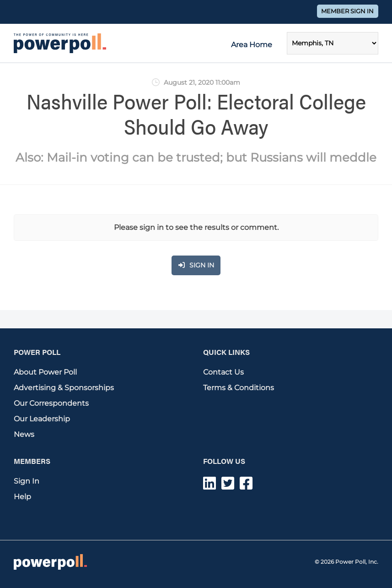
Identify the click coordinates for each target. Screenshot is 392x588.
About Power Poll (45, 372)
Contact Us (223, 372)
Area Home (252, 45)
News (24, 434)
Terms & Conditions (239, 388)
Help (22, 497)
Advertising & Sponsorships (64, 388)
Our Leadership (42, 419)
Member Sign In (347, 11)
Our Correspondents (51, 403)
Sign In (27, 481)
